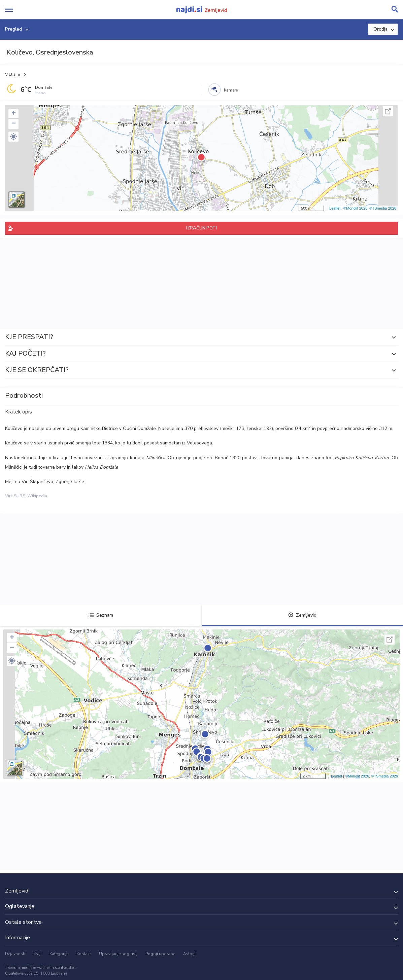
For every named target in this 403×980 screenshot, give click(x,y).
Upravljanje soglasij (118, 954)
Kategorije (59, 954)
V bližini (12, 74)
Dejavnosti (15, 954)
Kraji (37, 954)
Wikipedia (37, 496)
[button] (13, 137)
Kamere (231, 90)
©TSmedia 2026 (383, 208)
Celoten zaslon (388, 111)
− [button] (14, 124)
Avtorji (189, 954)
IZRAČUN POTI (201, 228)
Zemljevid (302, 615)
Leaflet (335, 208)
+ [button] (14, 114)
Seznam (101, 615)
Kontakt (84, 954)
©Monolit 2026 (355, 208)
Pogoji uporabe (160, 954)
